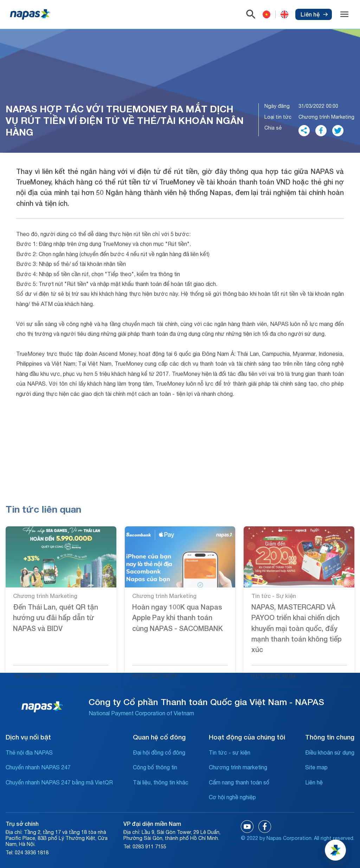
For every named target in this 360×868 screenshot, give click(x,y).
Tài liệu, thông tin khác (161, 782)
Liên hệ (314, 14)
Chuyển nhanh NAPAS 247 (38, 767)
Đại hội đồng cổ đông (159, 752)
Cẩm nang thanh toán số (239, 782)
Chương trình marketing (238, 767)
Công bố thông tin (155, 767)
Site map (316, 767)
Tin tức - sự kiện (230, 752)
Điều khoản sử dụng (330, 752)
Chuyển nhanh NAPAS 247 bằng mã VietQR (59, 782)
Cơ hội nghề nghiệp (232, 797)
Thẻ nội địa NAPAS (29, 752)
